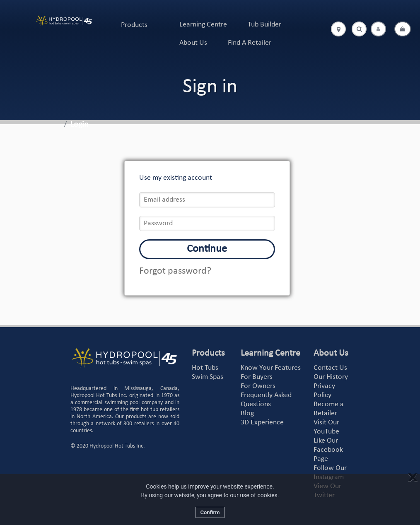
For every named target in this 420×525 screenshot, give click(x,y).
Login (80, 125)
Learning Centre (203, 25)
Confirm (210, 512)
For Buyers (257, 377)
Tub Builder (264, 25)
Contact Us (330, 368)
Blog (247, 413)
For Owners (258, 386)
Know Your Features (271, 368)
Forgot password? (175, 271)
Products (134, 25)
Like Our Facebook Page (328, 450)
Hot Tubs (205, 368)
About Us (193, 43)
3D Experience (262, 423)
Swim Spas (208, 377)
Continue (207, 249)
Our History (331, 377)
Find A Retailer (250, 43)
